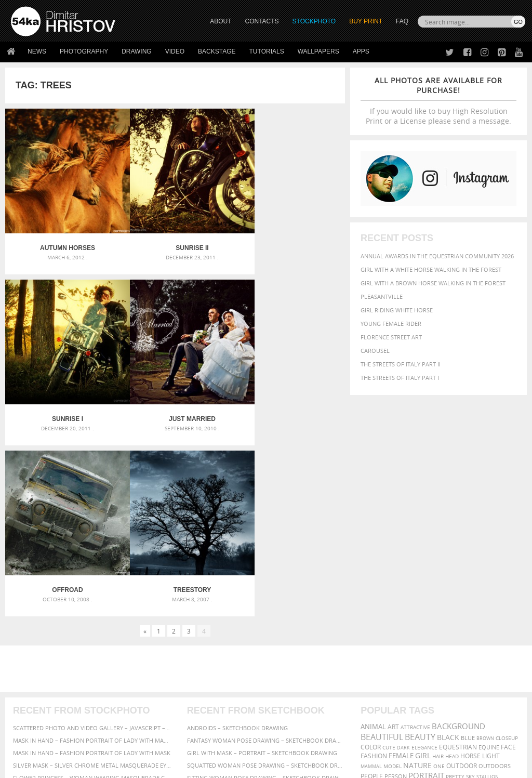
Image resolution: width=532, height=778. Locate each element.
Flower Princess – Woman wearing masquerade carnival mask (92, 584)
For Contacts (159, 706)
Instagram (293, 681)
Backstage (217, 51)
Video (175, 51)
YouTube (290, 708)
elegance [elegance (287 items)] (424, 554)
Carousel (375, 351)
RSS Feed (227, 742)
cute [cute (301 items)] (389, 554)
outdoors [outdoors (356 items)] (495, 572)
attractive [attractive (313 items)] (415, 533)
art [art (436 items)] (393, 533)
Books (148, 680)
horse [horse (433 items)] (470, 562)
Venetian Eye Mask (181, 742)
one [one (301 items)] (439, 572)
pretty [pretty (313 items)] (455, 583)
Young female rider (391, 324)
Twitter (290, 654)
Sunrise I (288, 236)
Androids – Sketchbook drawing (237, 534)
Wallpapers (318, 51)
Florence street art (391, 337)
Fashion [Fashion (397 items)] (374, 562)
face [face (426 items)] (508, 553)
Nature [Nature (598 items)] (417, 571)
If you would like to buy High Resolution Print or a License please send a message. (438, 101)
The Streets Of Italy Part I (400, 378)
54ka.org (97, 766)
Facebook (292, 668)
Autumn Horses (62, 236)
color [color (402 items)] (371, 553)
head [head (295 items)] (452, 563)
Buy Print (366, 21)
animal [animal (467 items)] (373, 533)
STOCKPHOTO (314, 21)
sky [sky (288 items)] (470, 583)
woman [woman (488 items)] (428, 593)
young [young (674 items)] (456, 592)
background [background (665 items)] (458, 532)
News (37, 51)
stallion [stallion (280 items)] (488, 583)
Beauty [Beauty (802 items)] (420, 543)
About (148, 654)
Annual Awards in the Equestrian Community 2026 (437, 256)
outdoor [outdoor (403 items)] (462, 572)
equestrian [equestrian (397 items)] (458, 553)
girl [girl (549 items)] (423, 562)
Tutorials (267, 51)
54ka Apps (25, 706)
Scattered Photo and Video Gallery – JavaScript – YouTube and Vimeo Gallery (92, 534)
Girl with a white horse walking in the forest (431, 269)
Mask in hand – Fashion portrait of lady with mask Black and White (92, 546)
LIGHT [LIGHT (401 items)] (491, 562)
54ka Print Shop (35, 654)
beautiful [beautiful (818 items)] (382, 543)
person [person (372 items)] (396, 582)
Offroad (175, 396)
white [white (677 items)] (401, 592)
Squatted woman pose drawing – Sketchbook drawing (266, 571)
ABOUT (221, 21)
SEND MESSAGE (457, 682)
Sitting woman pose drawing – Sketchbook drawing (266, 584)
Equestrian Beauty (119, 742)
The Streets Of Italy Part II (401, 364)
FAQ (402, 21)
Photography (84, 51)
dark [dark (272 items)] (403, 554)
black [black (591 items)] (448, 543)
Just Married (62, 396)
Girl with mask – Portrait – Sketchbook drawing (262, 559)
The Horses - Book (38, 693)
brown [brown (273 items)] (485, 544)
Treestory (289, 396)
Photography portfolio (49, 680)
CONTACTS (262, 21)
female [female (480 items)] (401, 562)
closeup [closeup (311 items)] (507, 544)
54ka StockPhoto (37, 667)
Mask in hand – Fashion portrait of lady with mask (92, 559)
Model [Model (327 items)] (393, 572)
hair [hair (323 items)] (438, 562)
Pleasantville (382, 296)
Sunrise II (175, 236)
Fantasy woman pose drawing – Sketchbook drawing (266, 546)
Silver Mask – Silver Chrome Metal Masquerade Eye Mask (92, 571)
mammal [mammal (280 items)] (371, 572)
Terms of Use (154, 766)
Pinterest (291, 695)
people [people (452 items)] (372, 582)
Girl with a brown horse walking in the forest (433, 283)
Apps (361, 51)
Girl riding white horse (397, 310)
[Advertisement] (268, 475)
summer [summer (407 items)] (374, 593)
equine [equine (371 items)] (489, 553)
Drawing (137, 51)
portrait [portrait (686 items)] (426, 582)
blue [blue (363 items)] (468, 544)
